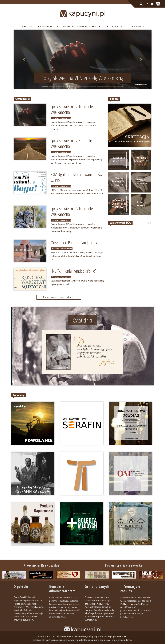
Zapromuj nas (113, 641)
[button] (24, 59)
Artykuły (112, 26)
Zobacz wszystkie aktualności (59, 297)
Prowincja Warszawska (80, 26)
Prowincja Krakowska (38, 26)
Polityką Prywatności (130, 604)
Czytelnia (134, 26)
